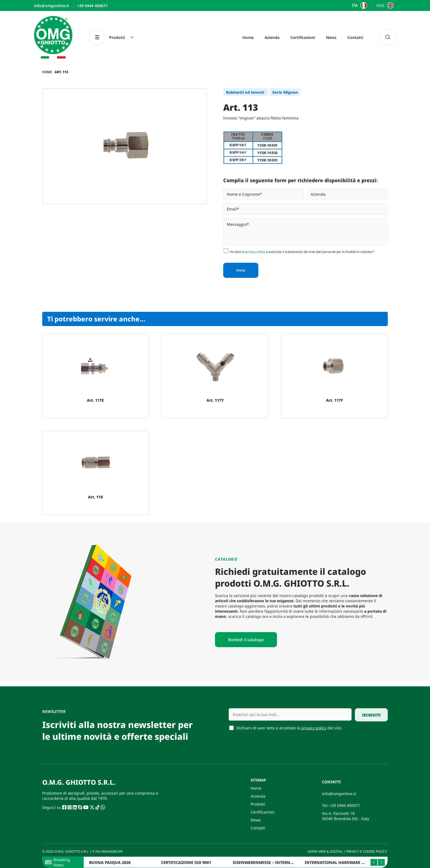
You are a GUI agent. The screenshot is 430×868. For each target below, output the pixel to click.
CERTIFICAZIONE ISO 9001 (186, 862)
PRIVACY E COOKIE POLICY (367, 851)
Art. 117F (335, 400)
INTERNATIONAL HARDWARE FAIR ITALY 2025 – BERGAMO (360, 862)
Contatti (355, 37)
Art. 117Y (215, 400)
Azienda (272, 37)
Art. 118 (95, 497)
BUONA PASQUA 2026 (110, 862)
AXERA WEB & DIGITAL (325, 851)
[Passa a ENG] (384, 5)
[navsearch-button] (388, 37)
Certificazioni (303, 37)
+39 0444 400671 (345, 805)
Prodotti (258, 804)
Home (248, 37)
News (331, 37)
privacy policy (255, 252)
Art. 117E (95, 400)
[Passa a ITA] (359, 5)
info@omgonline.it (339, 794)
